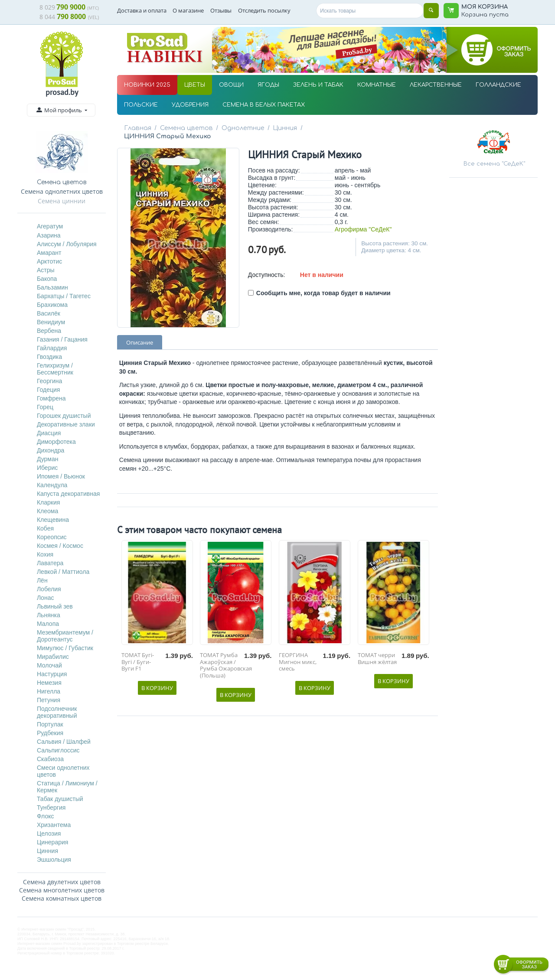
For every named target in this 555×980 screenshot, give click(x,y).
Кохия (45, 554)
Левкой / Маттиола (63, 572)
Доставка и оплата (142, 10)
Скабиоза (50, 759)
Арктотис (49, 261)
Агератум (50, 226)
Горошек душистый (64, 416)
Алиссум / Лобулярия (67, 244)
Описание (140, 334)
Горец (45, 407)
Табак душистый (60, 799)
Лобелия (49, 589)
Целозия (49, 833)
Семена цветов (184, 128)
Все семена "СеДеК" (494, 164)
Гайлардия (52, 348)
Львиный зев (55, 606)
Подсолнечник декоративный (57, 712)
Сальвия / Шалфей (64, 742)
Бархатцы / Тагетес (64, 296)
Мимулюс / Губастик (65, 648)
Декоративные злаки (66, 424)
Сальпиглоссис (58, 750)
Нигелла (49, 691)
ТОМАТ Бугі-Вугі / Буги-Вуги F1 (138, 654)
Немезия (49, 683)
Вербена (49, 331)
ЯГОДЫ (268, 85)
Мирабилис (53, 657)
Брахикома (52, 305)
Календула (52, 485)
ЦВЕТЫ (195, 85)
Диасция (49, 433)
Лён (42, 580)
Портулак (50, 724)
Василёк (49, 313)
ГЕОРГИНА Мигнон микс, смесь (298, 654)
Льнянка (49, 615)
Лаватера (50, 563)
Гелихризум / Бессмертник (55, 369)
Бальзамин (52, 287)
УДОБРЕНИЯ (190, 105)
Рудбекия (50, 733)
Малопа (48, 624)
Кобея (45, 528)
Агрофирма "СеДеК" (363, 221)
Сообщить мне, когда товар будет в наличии (319, 285)
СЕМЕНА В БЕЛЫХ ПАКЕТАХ (264, 105)
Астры (46, 270)
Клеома (47, 511)
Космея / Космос (60, 546)
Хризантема (54, 825)
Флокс (46, 816)
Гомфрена (51, 398)
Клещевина (53, 520)
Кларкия (48, 502)
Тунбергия (51, 807)
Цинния (47, 851)
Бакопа (47, 279)
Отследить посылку (264, 10)
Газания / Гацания (62, 339)
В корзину (157, 680)
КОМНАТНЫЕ (377, 85)
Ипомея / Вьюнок (61, 476)
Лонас (46, 598)
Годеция (49, 390)
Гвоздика (49, 357)
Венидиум (51, 322)
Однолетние (239, 128)
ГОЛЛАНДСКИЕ (498, 85)
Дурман (48, 459)
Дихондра (51, 450)
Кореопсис (52, 537)
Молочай (49, 665)
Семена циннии (62, 201)
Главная (137, 128)
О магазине (188, 10)
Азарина (49, 235)
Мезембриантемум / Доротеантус (65, 636)
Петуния (49, 700)
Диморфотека (56, 442)
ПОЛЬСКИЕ (141, 105)
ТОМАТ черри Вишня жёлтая (377, 650)
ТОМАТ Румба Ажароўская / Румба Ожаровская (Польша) (226, 657)
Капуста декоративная (68, 494)
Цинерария (52, 842)
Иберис (47, 468)
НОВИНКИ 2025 (147, 85)
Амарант (49, 253)
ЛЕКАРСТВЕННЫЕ (436, 85)
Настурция (52, 674)
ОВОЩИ (231, 85)
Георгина (49, 381)
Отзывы (221, 10)
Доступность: (267, 267)
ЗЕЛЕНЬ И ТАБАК (318, 85)
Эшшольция (54, 860)
